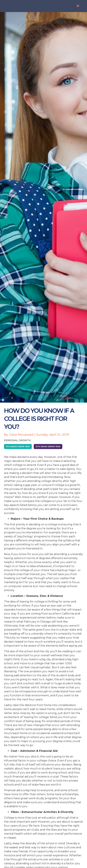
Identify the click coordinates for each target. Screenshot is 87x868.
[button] (78, 6)
